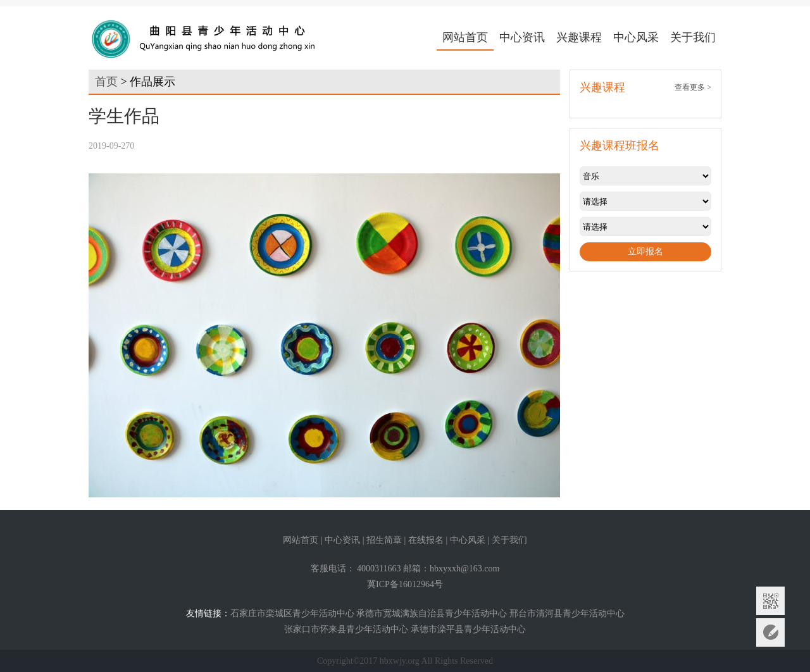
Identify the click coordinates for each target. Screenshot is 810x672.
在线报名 (426, 540)
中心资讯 (522, 37)
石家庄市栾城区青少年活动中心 (292, 613)
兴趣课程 (579, 37)
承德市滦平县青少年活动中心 (468, 629)
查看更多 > (693, 87)
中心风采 (636, 37)
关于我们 (693, 37)
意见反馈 (770, 632)
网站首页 (465, 37)
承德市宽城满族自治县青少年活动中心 (432, 613)
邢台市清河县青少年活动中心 (567, 613)
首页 (106, 82)
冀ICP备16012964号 (405, 584)
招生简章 (384, 540)
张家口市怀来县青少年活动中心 (346, 629)
